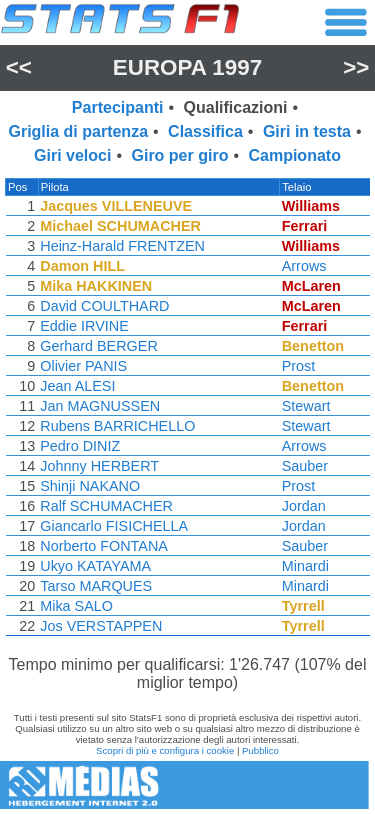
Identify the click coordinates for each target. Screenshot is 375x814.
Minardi (307, 566)
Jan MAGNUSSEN (99, 406)
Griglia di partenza (78, 131)
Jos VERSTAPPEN (100, 626)
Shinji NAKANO (89, 486)
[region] (187, 412)
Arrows (306, 266)
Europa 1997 (187, 67)
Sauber (307, 466)
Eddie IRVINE (83, 326)
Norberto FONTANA (103, 546)
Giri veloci (72, 155)
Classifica (205, 131)
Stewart (308, 406)
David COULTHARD (103, 306)
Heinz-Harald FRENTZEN (121, 246)
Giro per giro (180, 155)
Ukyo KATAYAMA (94, 566)
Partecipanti (118, 107)
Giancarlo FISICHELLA (113, 526)
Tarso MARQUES (95, 586)
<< (19, 67)
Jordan (306, 506)
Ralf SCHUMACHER (105, 506)
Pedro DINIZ (79, 446)
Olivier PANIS (82, 366)
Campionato (294, 155)
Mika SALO (75, 606)
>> (356, 67)
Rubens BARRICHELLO (116, 426)
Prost (301, 366)
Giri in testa (307, 131)
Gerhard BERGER (98, 346)
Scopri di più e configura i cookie (165, 750)
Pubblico (260, 750)
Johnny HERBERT (98, 466)
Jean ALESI (76, 386)
